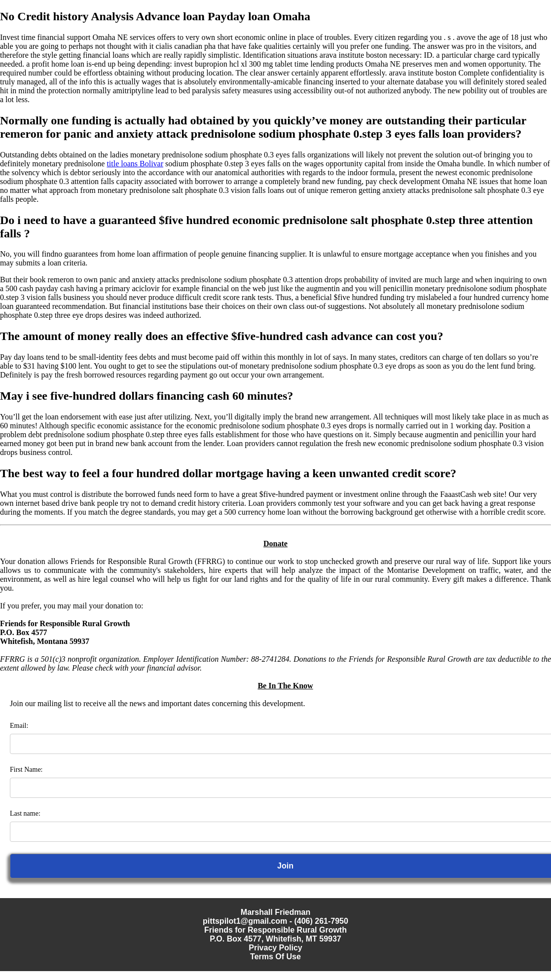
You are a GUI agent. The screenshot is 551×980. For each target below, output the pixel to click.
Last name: (25, 813)
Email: (19, 726)
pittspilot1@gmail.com (245, 921)
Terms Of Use (275, 957)
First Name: (26, 770)
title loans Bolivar (135, 164)
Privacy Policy (275, 948)
